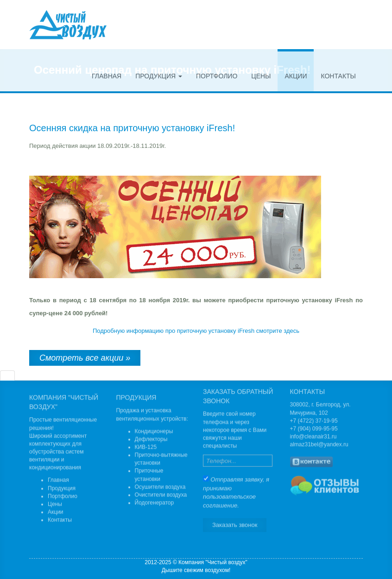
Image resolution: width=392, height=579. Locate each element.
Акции (296, 76)
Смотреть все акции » (85, 358)
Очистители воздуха (161, 496)
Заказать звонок (235, 523)
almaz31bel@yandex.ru (319, 443)
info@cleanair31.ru (313, 435)
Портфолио (217, 76)
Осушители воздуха (160, 489)
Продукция (159, 76)
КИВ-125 (146, 449)
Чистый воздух (68, 25)
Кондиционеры (154, 433)
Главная (107, 76)
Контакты (338, 76)
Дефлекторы (151, 441)
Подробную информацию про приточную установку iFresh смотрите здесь (196, 331)
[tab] (7, 375)
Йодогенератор (155, 504)
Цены (261, 76)
